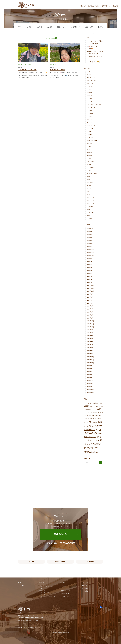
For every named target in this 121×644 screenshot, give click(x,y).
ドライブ (90, 132)
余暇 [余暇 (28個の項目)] (93, 416)
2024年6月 (90, 303)
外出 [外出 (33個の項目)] (87, 426)
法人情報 (63, 587)
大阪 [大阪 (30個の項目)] (90, 426)
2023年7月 (90, 336)
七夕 (89, 150)
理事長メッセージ (60, 562)
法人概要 (31, 562)
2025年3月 (90, 276)
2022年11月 (91, 360)
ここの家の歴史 (90, 562)
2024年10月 (91, 291)
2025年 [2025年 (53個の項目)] (87, 406)
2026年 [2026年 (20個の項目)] (92, 406)
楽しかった (90, 182)
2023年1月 (90, 354)
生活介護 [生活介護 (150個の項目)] (93, 433)
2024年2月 (90, 315)
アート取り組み (92, 81)
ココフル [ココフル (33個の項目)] (99, 413)
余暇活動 (90, 153)
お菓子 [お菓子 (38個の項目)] (89, 410)
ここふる (90, 117)
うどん (89, 90)
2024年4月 (90, 309)
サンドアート (91, 120)
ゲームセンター (92, 108)
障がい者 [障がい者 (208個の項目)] (89, 448)
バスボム (90, 135)
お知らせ (90, 96)
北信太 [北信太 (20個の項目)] (100, 419)
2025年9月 (90, 258)
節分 (89, 209)
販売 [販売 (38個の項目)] (96, 444)
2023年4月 (90, 345)
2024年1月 (90, 318)
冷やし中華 (90, 162)
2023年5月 (90, 342)
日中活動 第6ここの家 (57, 70)
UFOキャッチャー (92, 78)
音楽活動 (90, 218)
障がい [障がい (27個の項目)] (100, 444)
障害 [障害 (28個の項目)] (93, 452)
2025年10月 (91, 255)
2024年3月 (90, 312)
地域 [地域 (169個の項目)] (100, 422)
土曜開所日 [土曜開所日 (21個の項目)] (94, 423)
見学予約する (60, 534)
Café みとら (91, 75)
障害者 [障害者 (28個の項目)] (96, 452)
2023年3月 (90, 348)
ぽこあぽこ (90, 144)
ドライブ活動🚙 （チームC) (27, 70)
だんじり (90, 123)
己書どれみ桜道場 (92, 174)
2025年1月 (90, 282)
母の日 (89, 188)
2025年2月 (90, 279)
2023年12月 (91, 321)
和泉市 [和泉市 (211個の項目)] (88, 422)
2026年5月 (90, 234)
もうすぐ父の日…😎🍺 (94, 62)
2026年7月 (90, 228)
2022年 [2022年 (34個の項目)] (89, 403)
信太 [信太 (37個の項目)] (90, 419)
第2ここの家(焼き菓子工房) (46, 587)
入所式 (89, 159)
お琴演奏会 (90, 93)
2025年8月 (90, 261)
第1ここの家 (28, 65)
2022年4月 (90, 381)
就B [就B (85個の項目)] (96, 426)
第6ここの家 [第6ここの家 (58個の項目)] (95, 440)
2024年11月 (91, 288)
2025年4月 (90, 273)
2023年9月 (90, 330)
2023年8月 (90, 333)
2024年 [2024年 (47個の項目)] (100, 403)
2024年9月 (90, 294)
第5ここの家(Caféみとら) (46, 593)
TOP (88, 33)
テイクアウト (91, 129)
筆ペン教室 (90, 206)
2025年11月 (91, 252)
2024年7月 (90, 300)
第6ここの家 (91, 203)
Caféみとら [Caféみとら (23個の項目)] (97, 406)
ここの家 (90, 111)
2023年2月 (90, 351)
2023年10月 (91, 327)
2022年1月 (90, 387)
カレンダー (90, 102)
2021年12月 (91, 390)
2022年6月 (90, 375)
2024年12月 (91, 285)
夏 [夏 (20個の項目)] (85, 426)
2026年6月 (90, 231)
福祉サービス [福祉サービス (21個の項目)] (93, 437)
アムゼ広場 (90, 84)
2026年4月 (90, 237)
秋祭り (89, 194)
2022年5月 (90, 378)
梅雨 (89, 180)
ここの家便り (21, 65)
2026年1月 (90, 246)
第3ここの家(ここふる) (45, 589)
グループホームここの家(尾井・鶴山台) (49, 596)
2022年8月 (90, 369)
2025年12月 (91, 249)
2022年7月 (90, 372)
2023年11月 (91, 324)
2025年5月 (90, 270)
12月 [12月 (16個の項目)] (85, 403)
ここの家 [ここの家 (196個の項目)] (96, 409)
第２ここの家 (91, 200)
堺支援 (89, 165)
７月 (89, 72)
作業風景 (90, 156)
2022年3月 (90, 384)
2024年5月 (90, 306)
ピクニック (90, 138)
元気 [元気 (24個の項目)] (97, 419)
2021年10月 (91, 393)
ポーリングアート (92, 141)
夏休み (89, 170)
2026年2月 (90, 243)
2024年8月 (90, 297)
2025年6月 (90, 267)
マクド (89, 147)
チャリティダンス (92, 126)
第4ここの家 (43, 591)
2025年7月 (90, 264)
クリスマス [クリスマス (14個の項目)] (93, 413)
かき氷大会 (90, 99)
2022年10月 (91, 363)
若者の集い (90, 212)
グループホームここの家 (94, 105)
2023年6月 (90, 339)
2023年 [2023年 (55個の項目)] (94, 403)
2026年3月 (90, 240)
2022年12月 (91, 357)
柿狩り (89, 177)
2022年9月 (90, 366)
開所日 (89, 215)
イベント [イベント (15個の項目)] (89, 413)
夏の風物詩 (90, 167)
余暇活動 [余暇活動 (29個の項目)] (97, 416)
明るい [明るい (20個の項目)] (97, 430)
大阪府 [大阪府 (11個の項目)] (93, 426)
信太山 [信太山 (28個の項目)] (93, 419)
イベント (90, 87)
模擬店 (89, 185)
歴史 (63, 585)
